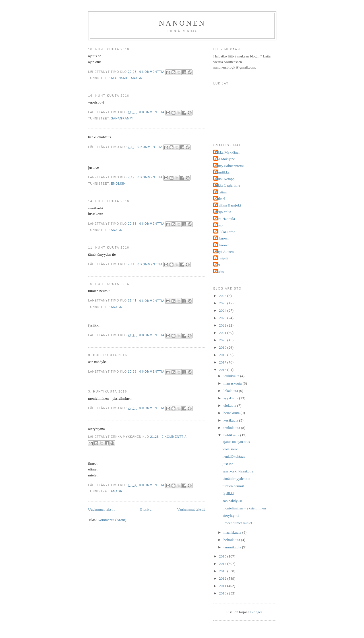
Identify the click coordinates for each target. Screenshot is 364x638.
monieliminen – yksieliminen (244, 508)
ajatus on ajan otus (236, 442)
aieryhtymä (231, 516)
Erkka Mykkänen (227, 152)
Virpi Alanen (224, 252)
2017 (223, 362)
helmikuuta (232, 540)
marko (219, 271)
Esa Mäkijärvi (225, 159)
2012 (223, 578)
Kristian (221, 192)
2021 (223, 333)
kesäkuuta (231, 420)
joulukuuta (232, 376)
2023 (223, 318)
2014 (223, 564)
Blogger (256, 612)
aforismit (120, 78)
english (118, 184)
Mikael (220, 199)
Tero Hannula (225, 219)
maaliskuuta (233, 532)
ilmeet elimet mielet (237, 523)
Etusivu (146, 509)
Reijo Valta (223, 212)
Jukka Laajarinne (227, 185)
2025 (223, 303)
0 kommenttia (152, 72)
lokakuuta (231, 391)
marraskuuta (233, 383)
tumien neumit (233, 486)
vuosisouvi (230, 449)
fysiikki (228, 493)
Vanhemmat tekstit (191, 509)
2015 (223, 556)
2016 (223, 370)
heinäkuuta (232, 413)
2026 (223, 296)
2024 (223, 310)
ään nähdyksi (232, 501)
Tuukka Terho (225, 232)
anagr (137, 78)
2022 (223, 325)
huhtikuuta (232, 435)
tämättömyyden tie (236, 479)
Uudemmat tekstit (101, 509)
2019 (223, 347)
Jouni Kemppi (225, 179)
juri (217, 265)
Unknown (222, 238)
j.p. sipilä (222, 258)
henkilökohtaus (234, 456)
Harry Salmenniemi (229, 166)
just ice (228, 464)
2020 (223, 340)
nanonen (182, 23)
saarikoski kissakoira (238, 471)
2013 (223, 571)
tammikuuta (233, 547)
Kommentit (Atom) (112, 520)
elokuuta (230, 405)
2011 (223, 586)
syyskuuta (231, 398)
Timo (219, 225)
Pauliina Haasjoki (228, 205)
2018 (223, 355)
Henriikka (222, 172)
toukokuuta (232, 428)
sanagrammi (122, 118)
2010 (223, 593)
